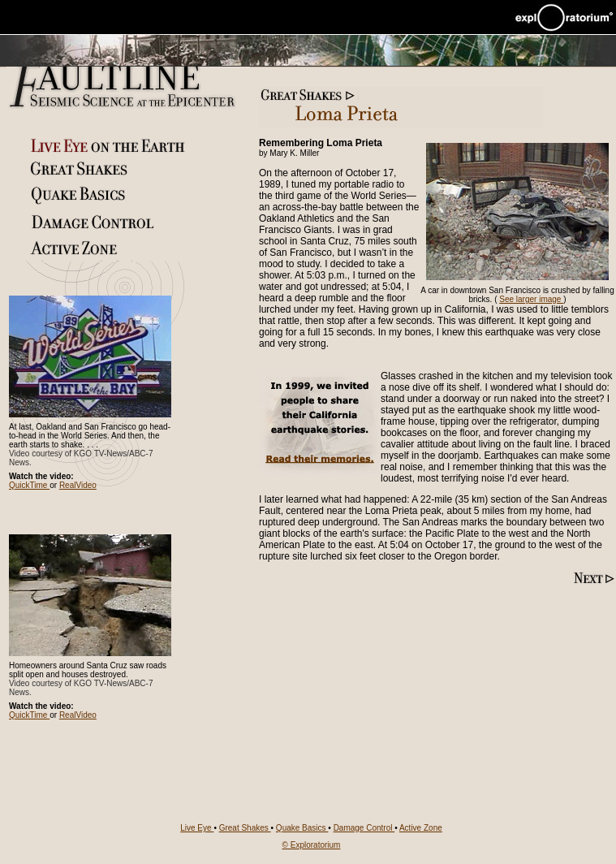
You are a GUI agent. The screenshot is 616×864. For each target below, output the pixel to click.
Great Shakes (245, 828)
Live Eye (197, 828)
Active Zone (421, 828)
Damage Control (364, 828)
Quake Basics (302, 828)
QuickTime (29, 485)
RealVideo (78, 485)
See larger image (531, 299)
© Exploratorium (312, 845)
